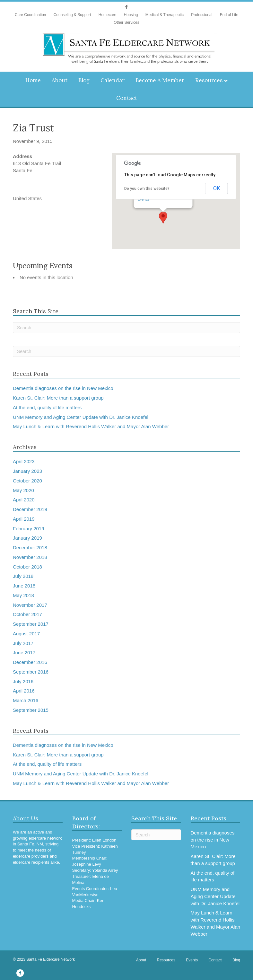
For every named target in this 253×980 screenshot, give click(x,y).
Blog (84, 80)
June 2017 (24, 653)
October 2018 (27, 567)
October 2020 (27, 481)
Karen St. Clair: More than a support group (58, 398)
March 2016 (26, 700)
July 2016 (23, 681)
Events (144, 199)
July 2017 (23, 643)
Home (33, 80)
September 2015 (31, 710)
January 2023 (27, 471)
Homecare (107, 15)
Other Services (126, 22)
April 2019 (24, 519)
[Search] (126, 328)
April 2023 (24, 461)
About (60, 80)
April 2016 (24, 691)
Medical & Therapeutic (165, 15)
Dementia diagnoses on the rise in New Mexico (63, 388)
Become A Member (160, 80)
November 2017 (30, 605)
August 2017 (26, 634)
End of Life (229, 15)
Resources (209, 80)
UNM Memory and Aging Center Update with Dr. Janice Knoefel (81, 417)
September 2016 (31, 672)
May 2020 (23, 490)
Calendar (113, 80)
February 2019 (29, 529)
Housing (131, 15)
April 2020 (24, 500)
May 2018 (23, 595)
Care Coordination (30, 15)
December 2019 (30, 509)
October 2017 (27, 614)
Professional (202, 15)
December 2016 (30, 662)
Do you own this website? (147, 189)
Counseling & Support (72, 15)
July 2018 (23, 576)
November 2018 (30, 557)
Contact (127, 98)
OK (217, 188)
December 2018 (30, 547)
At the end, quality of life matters (47, 407)
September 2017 (31, 624)
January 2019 (27, 538)
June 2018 (24, 586)
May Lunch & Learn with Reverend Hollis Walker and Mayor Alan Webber (91, 426)
